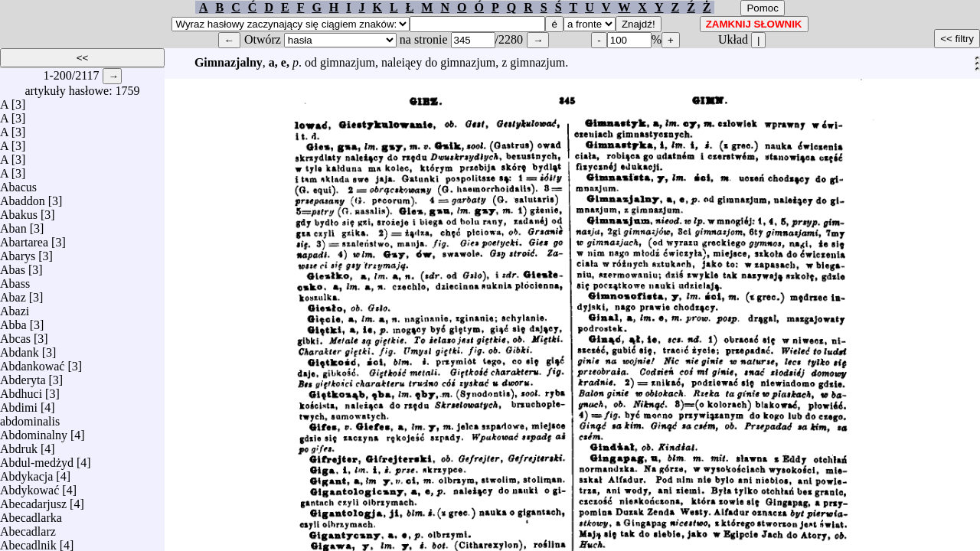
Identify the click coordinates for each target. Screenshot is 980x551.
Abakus (19, 211)
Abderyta (23, 376)
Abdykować (29, 486)
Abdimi (19, 404)
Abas (13, 266)
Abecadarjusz (33, 500)
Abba (13, 321)
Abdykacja (26, 473)
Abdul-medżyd (37, 459)
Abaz (13, 293)
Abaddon (23, 197)
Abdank (20, 349)
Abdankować (32, 362)
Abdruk (19, 445)
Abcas (15, 335)
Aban (13, 225)
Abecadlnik (28, 541)
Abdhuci (21, 390)
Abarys (18, 252)
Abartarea (24, 238)
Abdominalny (34, 431)
